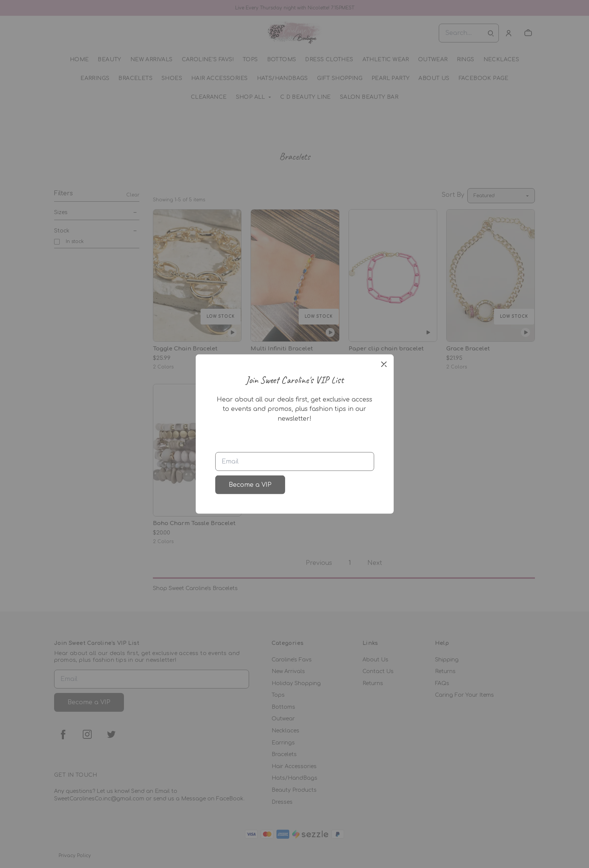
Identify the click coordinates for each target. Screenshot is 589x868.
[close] (384, 364)
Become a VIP (250, 485)
